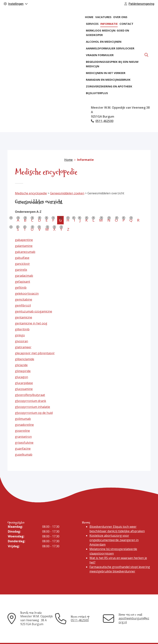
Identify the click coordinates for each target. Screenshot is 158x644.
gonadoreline (24, 425)
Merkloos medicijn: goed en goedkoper (107, 33)
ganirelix (21, 270)
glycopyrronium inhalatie (32, 407)
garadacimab (24, 276)
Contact (126, 24)
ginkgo (20, 335)
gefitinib (21, 288)
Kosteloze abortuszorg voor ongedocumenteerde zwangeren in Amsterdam (114, 540)
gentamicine (24, 317)
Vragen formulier (100, 55)
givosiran (21, 341)
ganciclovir (22, 264)
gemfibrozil (23, 305)
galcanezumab (25, 252)
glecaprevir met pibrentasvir (35, 353)
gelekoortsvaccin (27, 293)
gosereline (22, 431)
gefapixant (23, 282)
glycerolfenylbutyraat (30, 395)
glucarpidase (24, 383)
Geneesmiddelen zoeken (67, 193)
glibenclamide (25, 359)
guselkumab (24, 454)
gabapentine (24, 240)
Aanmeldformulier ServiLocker (110, 48)
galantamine (24, 246)
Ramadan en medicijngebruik (108, 80)
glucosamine (24, 389)
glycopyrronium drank (31, 401)
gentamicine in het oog (31, 323)
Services (92, 24)
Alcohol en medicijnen (104, 42)
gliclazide (21, 365)
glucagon (21, 377)
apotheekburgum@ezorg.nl (134, 620)
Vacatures (103, 17)
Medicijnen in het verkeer (106, 73)
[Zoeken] (146, 55)
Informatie (109, 24)
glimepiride (23, 371)
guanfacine (23, 449)
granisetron (23, 437)
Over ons (120, 17)
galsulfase (22, 258)
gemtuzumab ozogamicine (34, 311)
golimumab (23, 419)
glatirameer (23, 347)
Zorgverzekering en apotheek (109, 86)
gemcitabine (24, 299)
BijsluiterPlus (97, 93)
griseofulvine (24, 443)
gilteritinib (22, 329)
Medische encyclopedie (31, 193)
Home (89, 17)
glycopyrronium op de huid (34, 413)
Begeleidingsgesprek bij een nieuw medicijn (112, 64)
